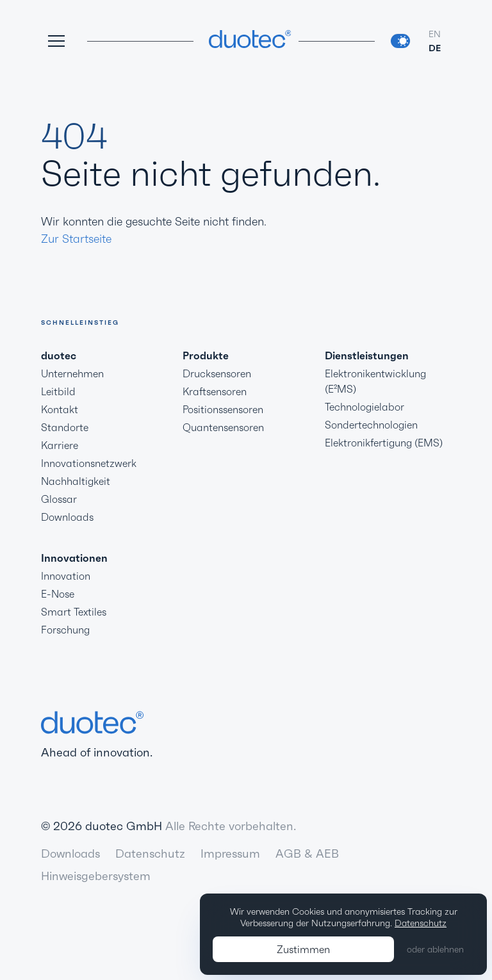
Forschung (65, 630)
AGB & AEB (307, 853)
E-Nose (58, 594)
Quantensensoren (223, 427)
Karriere (60, 445)
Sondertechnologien (371, 425)
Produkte (206, 355)
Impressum (230, 853)
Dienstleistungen (367, 355)
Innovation (66, 576)
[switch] (400, 41)
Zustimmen (303, 949)
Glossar (59, 499)
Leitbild (58, 391)
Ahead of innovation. (97, 734)
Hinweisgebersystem (96, 876)
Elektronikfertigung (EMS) (384, 443)
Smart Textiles (74, 612)
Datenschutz (150, 853)
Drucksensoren (217, 373)
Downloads (67, 517)
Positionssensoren (223, 409)
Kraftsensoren (215, 391)
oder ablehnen (435, 949)
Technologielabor (365, 407)
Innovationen (74, 558)
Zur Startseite (76, 239)
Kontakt (60, 409)
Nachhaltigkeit (76, 481)
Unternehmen (72, 373)
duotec (59, 355)
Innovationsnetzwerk (89, 463)
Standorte (65, 427)
